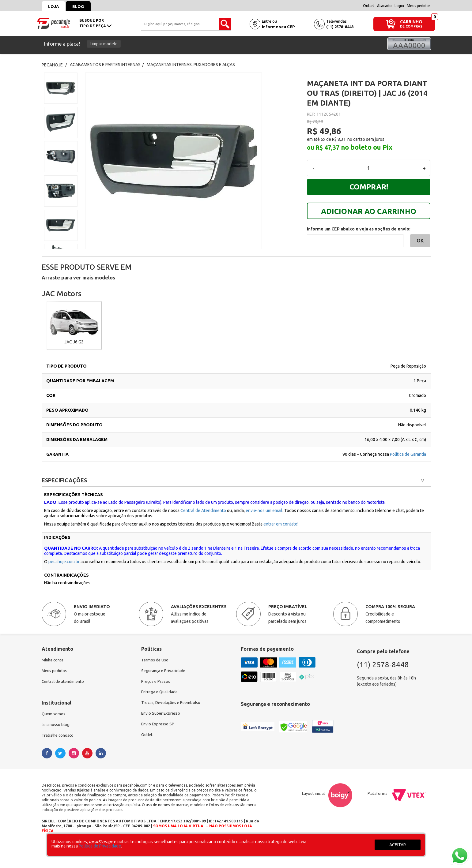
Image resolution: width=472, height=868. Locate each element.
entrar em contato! (281, 524)
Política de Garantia (408, 454)
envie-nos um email (264, 511)
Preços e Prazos (157, 682)
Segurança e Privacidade (164, 671)
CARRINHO (411, 22)
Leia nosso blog (57, 726)
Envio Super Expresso (162, 715)
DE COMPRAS (411, 26)
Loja (55, 6)
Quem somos (54, 715)
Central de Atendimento (203, 511)
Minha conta (53, 660)
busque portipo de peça (95, 23)
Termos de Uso (155, 660)
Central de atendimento (64, 682)
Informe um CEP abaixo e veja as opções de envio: (359, 229)
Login (399, 6)
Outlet (369, 6)
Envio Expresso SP (159, 726)
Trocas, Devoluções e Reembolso (173, 704)
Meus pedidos (419, 6)
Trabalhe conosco (59, 737)
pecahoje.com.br (64, 562)
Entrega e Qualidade (161, 693)
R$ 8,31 (339, 139)
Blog (82, 6)
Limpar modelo (104, 44)
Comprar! (369, 187)
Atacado (384, 6)
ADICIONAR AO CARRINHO (369, 211)
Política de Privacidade (100, 846)
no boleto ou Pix (367, 147)
